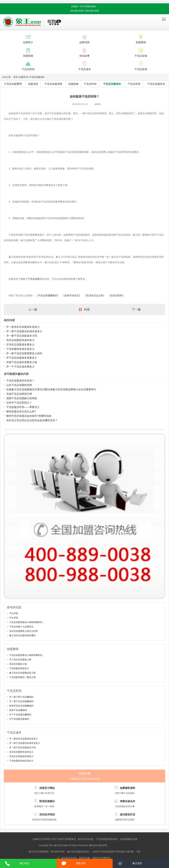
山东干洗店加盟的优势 (19, 385)
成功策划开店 (127, 814)
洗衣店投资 (116, 295)
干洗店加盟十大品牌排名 (21, 627)
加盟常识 (24, 77)
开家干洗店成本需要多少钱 (22, 362)
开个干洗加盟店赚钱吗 (20, 715)
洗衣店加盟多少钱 (18, 664)
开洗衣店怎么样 (95, 295)
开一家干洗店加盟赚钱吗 (21, 701)
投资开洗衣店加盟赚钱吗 (21, 706)
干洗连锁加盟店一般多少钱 (22, 677)
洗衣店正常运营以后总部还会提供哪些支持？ (32, 420)
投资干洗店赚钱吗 (18, 710)
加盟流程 (33, 84)
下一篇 (136, 309)
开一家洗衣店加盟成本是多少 (23, 327)
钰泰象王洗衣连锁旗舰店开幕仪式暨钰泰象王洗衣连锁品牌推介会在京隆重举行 (51, 389)
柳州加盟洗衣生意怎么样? (21, 411)
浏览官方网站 (47, 788)
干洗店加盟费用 (13, 84)
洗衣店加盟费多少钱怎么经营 (24, 631)
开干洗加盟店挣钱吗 (19, 719)
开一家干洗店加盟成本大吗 (22, 336)
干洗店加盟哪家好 (48, 295)
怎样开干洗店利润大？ (19, 403)
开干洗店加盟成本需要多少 (22, 358)
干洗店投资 (134, 84)
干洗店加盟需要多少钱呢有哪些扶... (27, 622)
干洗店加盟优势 (53, 84)
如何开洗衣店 (72, 295)
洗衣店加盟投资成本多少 (20, 340)
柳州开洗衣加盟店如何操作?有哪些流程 (29, 416)
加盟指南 (73, 84)
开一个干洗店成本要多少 (20, 367)
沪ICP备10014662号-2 (119, 845)
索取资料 (81, 863)
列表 (87, 309)
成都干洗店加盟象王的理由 (22, 398)
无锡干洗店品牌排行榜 (19, 394)
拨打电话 (24, 863)
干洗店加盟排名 (156, 84)
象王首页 (137, 863)
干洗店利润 (90, 84)
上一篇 (33, 309)
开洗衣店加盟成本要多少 (20, 345)
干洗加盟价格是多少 (19, 668)
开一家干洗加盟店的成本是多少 (24, 331)
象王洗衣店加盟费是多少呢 (22, 673)
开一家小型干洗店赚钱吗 (21, 697)
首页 (16, 77)
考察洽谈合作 (127, 801)
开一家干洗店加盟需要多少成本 (24, 353)
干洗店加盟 (34, 279)
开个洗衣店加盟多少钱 (20, 660)
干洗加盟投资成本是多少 (20, 349)
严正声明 (14, 613)
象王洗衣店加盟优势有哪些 (22, 636)
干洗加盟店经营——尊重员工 (23, 407)
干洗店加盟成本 (37, 77)
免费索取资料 (127, 788)
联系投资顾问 (47, 801)
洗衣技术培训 (47, 814)
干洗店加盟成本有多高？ (20, 381)
